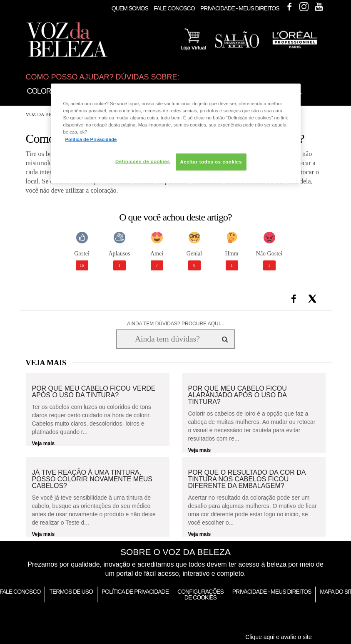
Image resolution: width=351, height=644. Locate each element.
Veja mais (44, 443)
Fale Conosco (174, 8)
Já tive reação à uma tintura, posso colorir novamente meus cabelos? (92, 479)
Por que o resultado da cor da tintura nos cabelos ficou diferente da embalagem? (247, 479)
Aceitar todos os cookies (211, 161)
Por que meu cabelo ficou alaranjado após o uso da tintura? (238, 395)
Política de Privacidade (135, 592)
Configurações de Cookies (200, 594)
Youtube (319, 7)
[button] (294, 299)
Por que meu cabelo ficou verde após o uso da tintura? (94, 392)
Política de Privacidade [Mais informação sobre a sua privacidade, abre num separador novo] (91, 139)
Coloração (49, 91)
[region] (176, 134)
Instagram (304, 7)
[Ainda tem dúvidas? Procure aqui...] (167, 339)
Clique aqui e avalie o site (279, 637)
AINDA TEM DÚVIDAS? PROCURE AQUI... (175, 324)
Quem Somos (130, 8)
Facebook (289, 7)
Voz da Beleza (45, 114)
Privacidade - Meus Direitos (240, 8)
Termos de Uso (71, 592)
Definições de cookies (143, 161)
